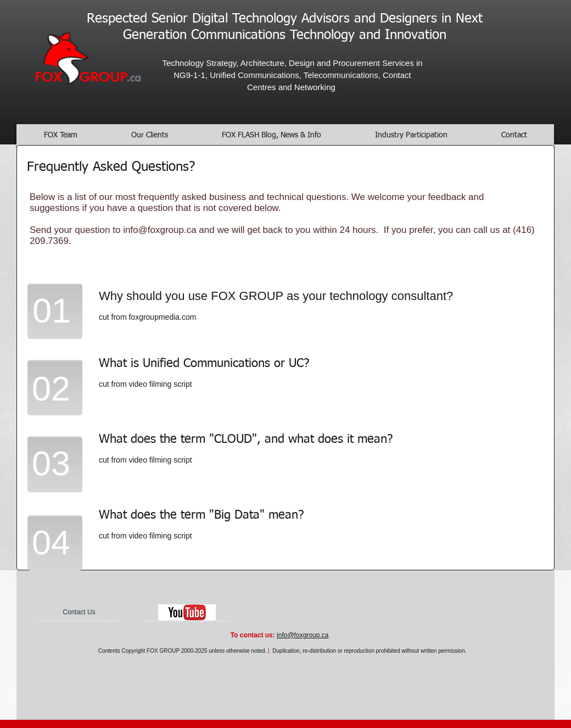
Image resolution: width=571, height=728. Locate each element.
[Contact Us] (79, 613)
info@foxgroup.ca (160, 230)
